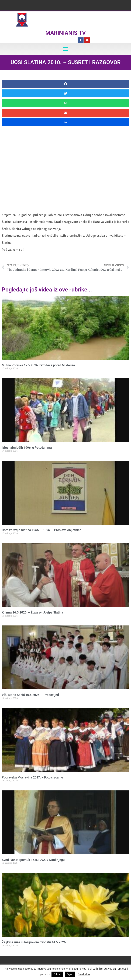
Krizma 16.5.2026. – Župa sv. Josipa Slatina (32, 612)
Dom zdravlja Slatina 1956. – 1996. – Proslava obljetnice (42, 530)
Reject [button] (70, 974)
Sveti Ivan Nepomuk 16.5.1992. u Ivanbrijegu (33, 860)
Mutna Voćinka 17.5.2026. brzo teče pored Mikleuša (38, 365)
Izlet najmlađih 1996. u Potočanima (27, 448)
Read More (84, 974)
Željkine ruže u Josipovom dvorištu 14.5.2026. (34, 942)
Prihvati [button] (57, 974)
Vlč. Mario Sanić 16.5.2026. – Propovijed (30, 695)
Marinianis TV (66, 33)
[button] (66, 49)
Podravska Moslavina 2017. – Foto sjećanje (32, 777)
